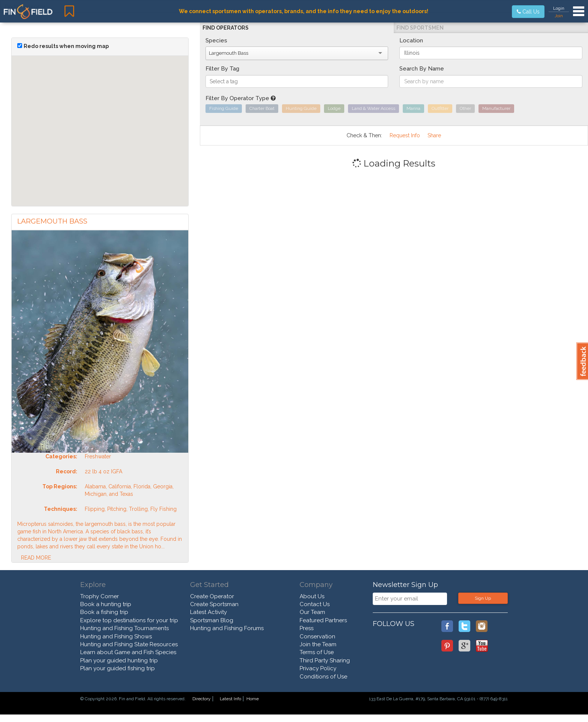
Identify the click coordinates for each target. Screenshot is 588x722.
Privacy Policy (318, 668)
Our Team (312, 612)
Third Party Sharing (325, 660)
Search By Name (422, 69)
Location (411, 41)
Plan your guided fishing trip (118, 668)
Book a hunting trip (106, 604)
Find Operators (226, 28)
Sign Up (483, 598)
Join (559, 16)
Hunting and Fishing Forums (227, 628)
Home (253, 699)
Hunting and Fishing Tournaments (124, 628)
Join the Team (318, 644)
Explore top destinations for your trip (129, 620)
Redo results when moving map (66, 46)
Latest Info (230, 699)
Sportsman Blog (212, 620)
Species (216, 41)
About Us (312, 596)
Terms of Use (317, 652)
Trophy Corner (100, 596)
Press (307, 628)
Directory (202, 699)
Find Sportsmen (420, 28)
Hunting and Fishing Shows (116, 636)
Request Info (405, 135)
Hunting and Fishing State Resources (129, 644)
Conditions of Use (323, 677)
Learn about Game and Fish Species (128, 652)
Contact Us (315, 604)
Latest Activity (208, 612)
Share (434, 135)
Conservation (317, 636)
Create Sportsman (214, 604)
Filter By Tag (222, 69)
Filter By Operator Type (241, 98)
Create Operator (212, 596)
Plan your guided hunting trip (119, 660)
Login (559, 8)
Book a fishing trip (104, 612)
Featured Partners (323, 620)
